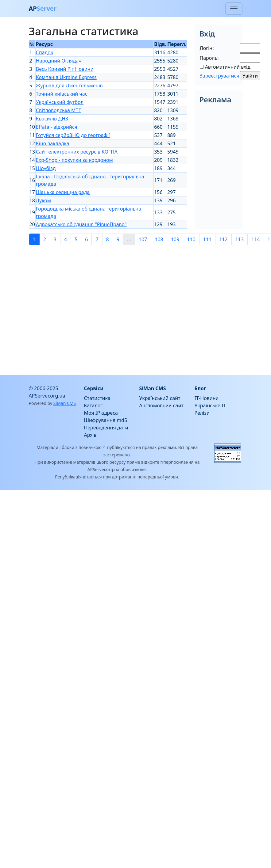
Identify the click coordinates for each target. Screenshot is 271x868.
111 (207, 239)
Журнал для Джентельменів (69, 86)
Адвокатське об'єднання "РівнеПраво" (81, 224)
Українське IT (210, 405)
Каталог (93, 405)
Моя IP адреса (101, 413)
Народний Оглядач (59, 61)
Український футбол (60, 102)
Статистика (97, 398)
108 (159, 239)
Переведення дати (106, 428)
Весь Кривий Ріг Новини (65, 69)
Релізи (202, 413)
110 (191, 239)
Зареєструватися (220, 76)
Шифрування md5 (106, 420)
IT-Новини (207, 398)
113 (240, 239)
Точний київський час (62, 94)
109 (175, 239)
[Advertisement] (83, 308)
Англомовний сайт (161, 405)
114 (256, 239)
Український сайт (160, 398)
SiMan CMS (65, 403)
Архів (90, 435)
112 (223, 239)
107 (143, 239)
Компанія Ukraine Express (66, 77)
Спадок (45, 52)
